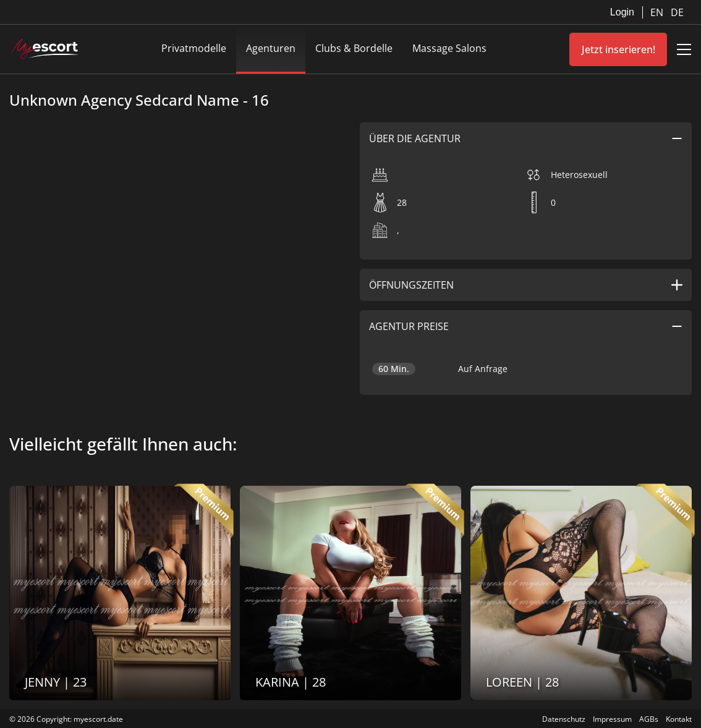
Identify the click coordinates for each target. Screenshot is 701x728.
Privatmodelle (194, 48)
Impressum (612, 719)
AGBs (649, 719)
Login (622, 12)
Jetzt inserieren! (618, 49)
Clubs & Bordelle (354, 48)
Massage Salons (449, 48)
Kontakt (679, 719)
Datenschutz (564, 719)
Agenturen (271, 48)
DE (677, 12)
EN (658, 12)
